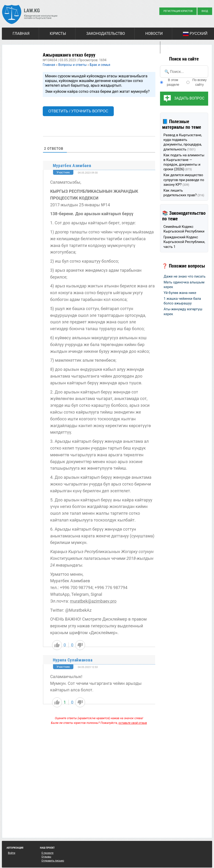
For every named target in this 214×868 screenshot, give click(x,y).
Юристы (58, 34)
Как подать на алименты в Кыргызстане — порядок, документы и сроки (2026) (184, 162)
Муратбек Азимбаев (72, 166)
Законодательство (105, 34)
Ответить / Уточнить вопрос (78, 111)
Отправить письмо (53, 861)
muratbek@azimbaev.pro (93, 601)
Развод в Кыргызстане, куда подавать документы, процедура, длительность (183, 142)
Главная (21, 34)
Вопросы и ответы (72, 65)
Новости (154, 34)
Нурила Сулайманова (73, 660)
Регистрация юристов (178, 11)
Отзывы (46, 857)
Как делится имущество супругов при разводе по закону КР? (184, 180)
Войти (12, 853)
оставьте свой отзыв (133, 723)
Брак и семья (100, 65)
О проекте (47, 853)
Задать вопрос (189, 98)
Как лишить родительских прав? (184, 193)
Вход (205, 11)
